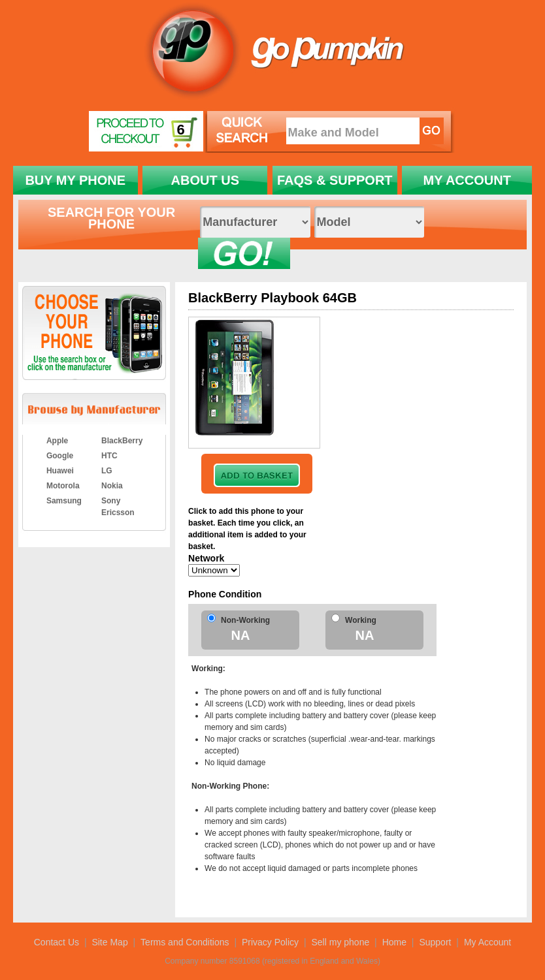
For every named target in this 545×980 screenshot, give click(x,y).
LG (107, 471)
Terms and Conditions (185, 942)
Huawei (60, 471)
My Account (487, 942)
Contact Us (57, 942)
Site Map (109, 942)
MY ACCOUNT (467, 180)
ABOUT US (205, 180)
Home (394, 942)
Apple (57, 441)
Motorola (63, 486)
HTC (109, 456)
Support (435, 942)
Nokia (112, 486)
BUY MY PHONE (75, 180)
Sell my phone (340, 942)
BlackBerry (122, 441)
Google (60, 456)
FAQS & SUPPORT (335, 180)
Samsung (64, 501)
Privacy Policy (270, 942)
